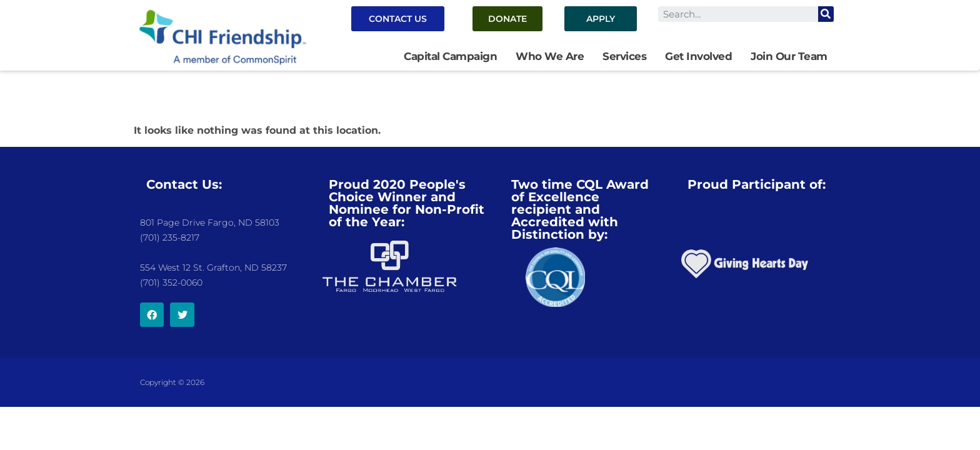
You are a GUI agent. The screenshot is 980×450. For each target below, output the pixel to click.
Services (624, 56)
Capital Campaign (450, 56)
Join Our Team (789, 56)
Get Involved (698, 56)
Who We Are (550, 56)
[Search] (826, 14)
